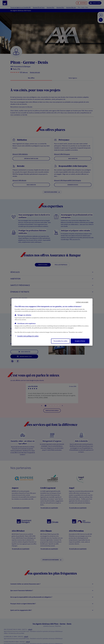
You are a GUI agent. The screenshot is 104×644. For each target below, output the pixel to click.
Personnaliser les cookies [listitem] (60, 341)
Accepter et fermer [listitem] (80, 341)
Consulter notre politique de (28, 336)
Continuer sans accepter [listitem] (82, 302)
